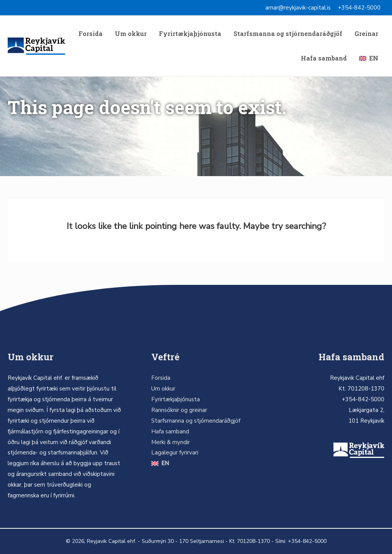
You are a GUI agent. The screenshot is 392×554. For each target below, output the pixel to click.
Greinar (366, 34)
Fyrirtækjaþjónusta (190, 34)
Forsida (91, 34)
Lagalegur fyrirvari (175, 453)
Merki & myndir (171, 442)
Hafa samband (324, 58)
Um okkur (131, 34)
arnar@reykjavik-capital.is (298, 8)
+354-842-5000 (359, 8)
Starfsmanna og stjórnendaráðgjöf (288, 34)
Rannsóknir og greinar (179, 410)
